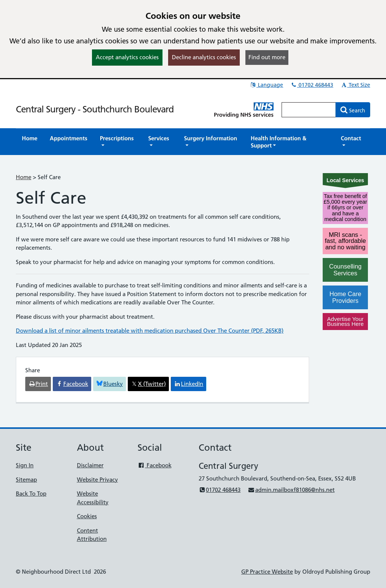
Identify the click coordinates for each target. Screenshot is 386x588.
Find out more (267, 57)
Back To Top (31, 494)
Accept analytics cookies (127, 57)
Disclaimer (90, 465)
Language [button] (266, 85)
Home (24, 177)
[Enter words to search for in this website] (309, 110)
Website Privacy (97, 480)
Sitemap (26, 480)
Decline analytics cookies (204, 57)
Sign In (25, 465)
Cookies (87, 516)
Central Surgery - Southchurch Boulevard (95, 109)
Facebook (154, 465)
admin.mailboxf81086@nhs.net (291, 490)
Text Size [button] (355, 85)
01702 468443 (312, 85)
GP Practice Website (267, 572)
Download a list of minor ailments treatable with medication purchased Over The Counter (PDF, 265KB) (150, 331)
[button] (118, 142)
